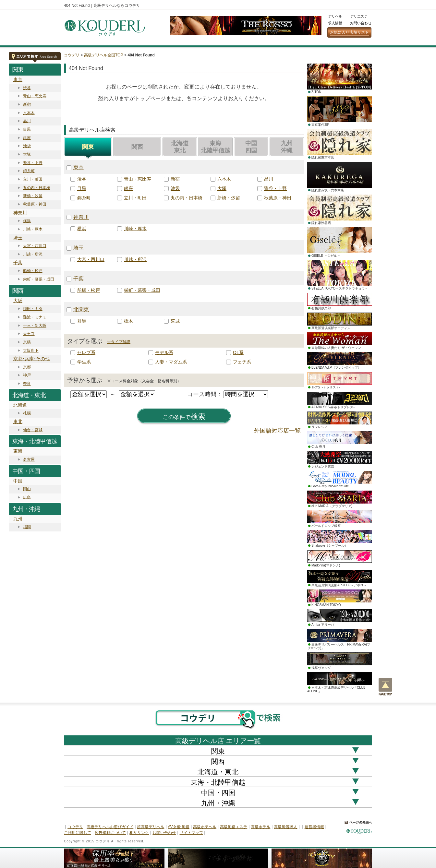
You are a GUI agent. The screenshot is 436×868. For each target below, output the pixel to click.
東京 (18, 79)
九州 (18, 519)
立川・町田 (33, 179)
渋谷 (27, 88)
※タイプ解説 (119, 342)
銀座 (27, 138)
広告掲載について (110, 833)
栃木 (128, 321)
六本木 (29, 113)
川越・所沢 (33, 254)
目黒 (27, 129)
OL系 (238, 352)
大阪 (18, 301)
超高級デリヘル (151, 827)
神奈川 (20, 213)
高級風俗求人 (285, 827)
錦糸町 (29, 171)
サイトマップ (191, 833)
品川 (27, 121)
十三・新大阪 (35, 326)
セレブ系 (86, 352)
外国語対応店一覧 (277, 431)
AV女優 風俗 (179, 827)
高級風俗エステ (234, 827)
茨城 (175, 321)
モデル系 (164, 352)
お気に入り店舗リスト (349, 32)
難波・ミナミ (35, 317)
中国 (18, 481)
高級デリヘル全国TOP (103, 55)
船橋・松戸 (33, 271)
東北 (18, 422)
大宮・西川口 (35, 246)
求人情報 (335, 23)
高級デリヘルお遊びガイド (110, 827)
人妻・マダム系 (171, 362)
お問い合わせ (361, 23)
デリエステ (359, 16)
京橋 (27, 342)
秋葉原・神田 (35, 204)
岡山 (27, 489)
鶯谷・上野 (33, 163)
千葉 (18, 263)
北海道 (20, 405)
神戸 (27, 375)
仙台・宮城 (33, 430)
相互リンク (139, 833)
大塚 (27, 154)
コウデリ (72, 55)
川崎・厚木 (33, 229)
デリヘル (335, 16)
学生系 (84, 362)
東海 (18, 451)
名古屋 (29, 459)
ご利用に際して (78, 833)
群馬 (82, 321)
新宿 (27, 104)
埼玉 (18, 238)
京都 (27, 367)
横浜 (27, 221)
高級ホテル (260, 827)
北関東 (81, 309)
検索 (184, 417)
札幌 (27, 413)
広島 (27, 497)
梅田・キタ (33, 309)
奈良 (27, 384)
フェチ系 (242, 362)
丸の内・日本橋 (37, 188)
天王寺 (29, 334)
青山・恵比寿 (35, 96)
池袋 (27, 146)
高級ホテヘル (205, 827)
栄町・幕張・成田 (39, 279)
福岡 (27, 527)
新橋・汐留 (33, 196)
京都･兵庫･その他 (31, 359)
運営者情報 (314, 827)
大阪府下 (31, 351)
